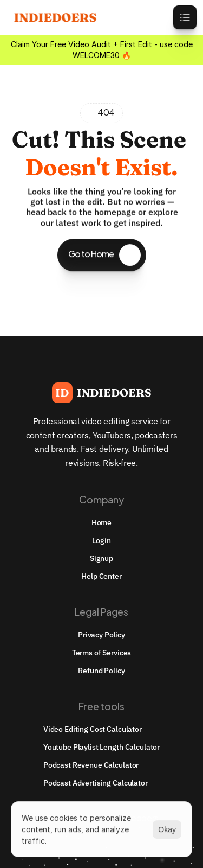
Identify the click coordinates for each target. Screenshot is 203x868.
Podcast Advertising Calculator (96, 783)
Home (101, 522)
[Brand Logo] (102, 393)
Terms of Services (102, 653)
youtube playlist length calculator (101, 747)
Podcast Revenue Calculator (91, 765)
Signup (101, 558)
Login (101, 540)
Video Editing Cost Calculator (93, 729)
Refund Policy (101, 671)
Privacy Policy (101, 635)
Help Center (101, 576)
